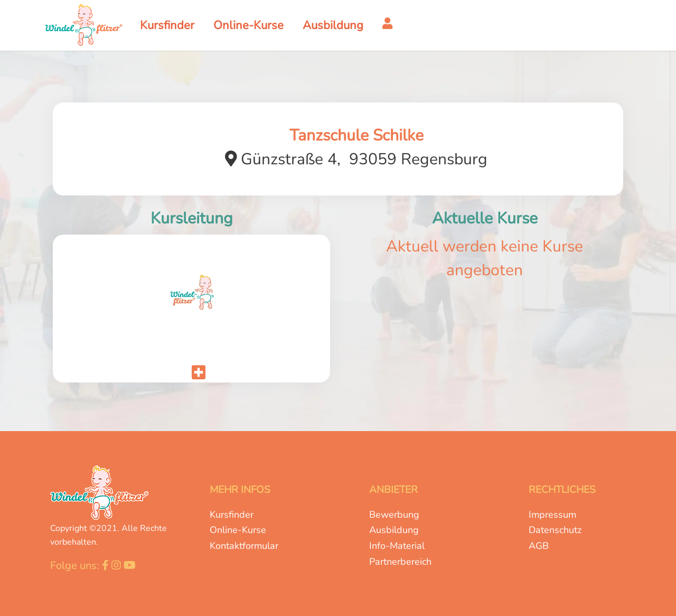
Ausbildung (394, 530)
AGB (539, 546)
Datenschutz (555, 530)
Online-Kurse (238, 530)
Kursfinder (232, 515)
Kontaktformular (244, 546)
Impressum (552, 515)
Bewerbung (394, 515)
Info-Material (397, 546)
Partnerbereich (400, 562)
